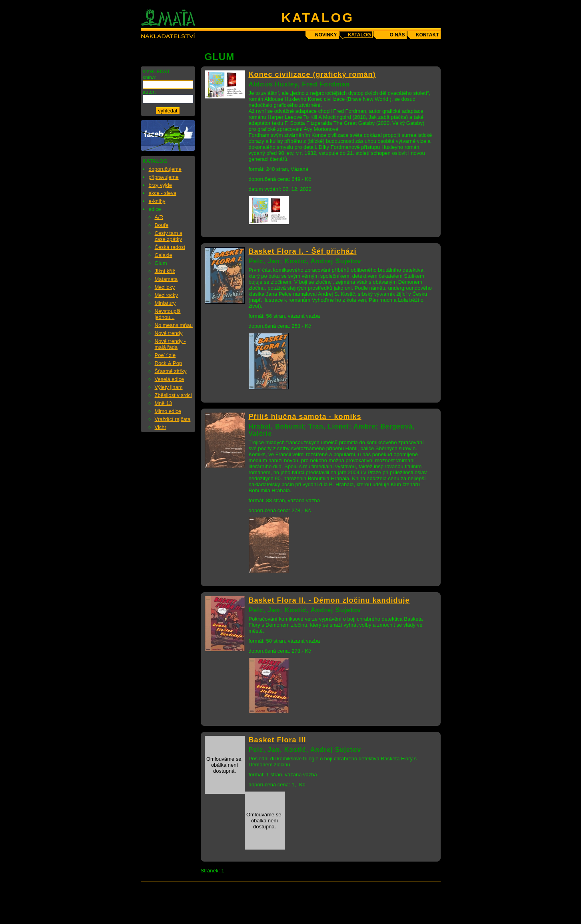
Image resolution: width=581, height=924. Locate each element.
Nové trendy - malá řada (170, 344)
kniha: (150, 77)
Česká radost (170, 247)
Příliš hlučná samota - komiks (305, 417)
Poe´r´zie (165, 355)
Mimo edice (168, 411)
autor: (149, 92)
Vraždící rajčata (173, 419)
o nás (397, 35)
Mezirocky (167, 295)
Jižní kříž (165, 271)
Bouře (162, 225)
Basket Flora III (278, 740)
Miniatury (165, 303)
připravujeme (164, 177)
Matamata (166, 279)
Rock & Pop (169, 363)
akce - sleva (163, 193)
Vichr (161, 427)
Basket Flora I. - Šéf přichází (303, 251)
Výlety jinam (169, 387)
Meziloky (165, 287)
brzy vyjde (161, 185)
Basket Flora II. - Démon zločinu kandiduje (329, 600)
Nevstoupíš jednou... (168, 314)
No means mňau (174, 325)
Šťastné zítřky (171, 371)
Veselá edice (170, 379)
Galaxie (164, 255)
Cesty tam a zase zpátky (169, 236)
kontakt (427, 35)
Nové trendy (169, 333)
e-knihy (157, 201)
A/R (159, 217)
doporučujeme (165, 169)
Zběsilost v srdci (173, 395)
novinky (326, 35)
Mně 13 (163, 403)
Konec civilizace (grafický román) (312, 74)
